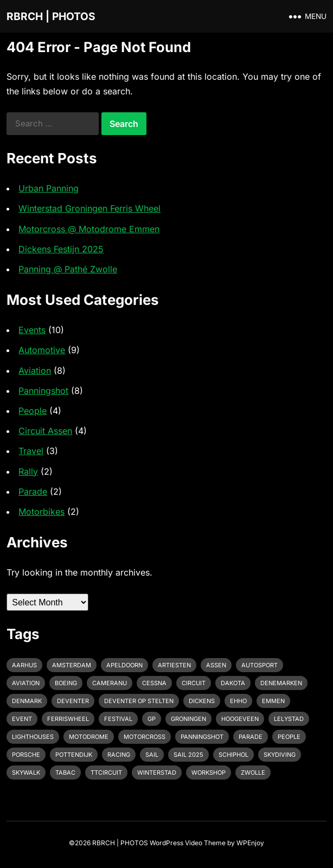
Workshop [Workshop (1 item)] (209, 773)
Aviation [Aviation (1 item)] (26, 683)
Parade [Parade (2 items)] (251, 737)
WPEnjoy (250, 843)
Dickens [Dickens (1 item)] (202, 701)
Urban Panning (49, 188)
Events (32, 330)
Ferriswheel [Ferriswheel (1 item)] (68, 719)
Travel (31, 451)
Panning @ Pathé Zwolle (68, 269)
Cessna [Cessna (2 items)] (154, 683)
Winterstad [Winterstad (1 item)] (157, 773)
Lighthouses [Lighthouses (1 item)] (33, 737)
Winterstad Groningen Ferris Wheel (89, 208)
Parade (33, 492)
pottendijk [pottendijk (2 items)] (74, 755)
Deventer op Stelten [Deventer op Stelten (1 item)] (139, 701)
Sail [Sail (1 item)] (152, 755)
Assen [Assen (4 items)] (216, 665)
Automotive (42, 350)
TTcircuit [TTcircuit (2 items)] (106, 773)
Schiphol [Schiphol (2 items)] (233, 755)
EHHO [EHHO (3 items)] (238, 701)
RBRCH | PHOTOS (51, 16)
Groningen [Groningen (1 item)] (188, 719)
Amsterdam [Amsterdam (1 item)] (72, 665)
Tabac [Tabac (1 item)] (65, 773)
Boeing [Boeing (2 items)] (66, 683)
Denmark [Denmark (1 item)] (27, 701)
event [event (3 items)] (22, 719)
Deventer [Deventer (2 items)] (73, 701)
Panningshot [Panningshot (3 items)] (202, 737)
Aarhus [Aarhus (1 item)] (24, 665)
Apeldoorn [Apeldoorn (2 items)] (124, 665)
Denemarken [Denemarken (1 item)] (281, 683)
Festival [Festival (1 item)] (118, 719)
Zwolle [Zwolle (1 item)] (253, 773)
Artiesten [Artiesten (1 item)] (174, 665)
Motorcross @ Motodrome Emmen (89, 229)
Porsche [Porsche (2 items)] (26, 755)
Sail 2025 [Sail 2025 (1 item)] (188, 755)
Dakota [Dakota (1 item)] (233, 683)
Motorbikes (41, 512)
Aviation (35, 371)
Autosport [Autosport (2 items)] (260, 665)
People (33, 411)
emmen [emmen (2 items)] (273, 701)
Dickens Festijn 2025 (61, 249)
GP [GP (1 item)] (152, 719)
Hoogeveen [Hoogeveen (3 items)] (240, 719)
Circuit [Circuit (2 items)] (194, 683)
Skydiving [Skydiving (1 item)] (280, 755)
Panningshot (43, 391)
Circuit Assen (45, 431)
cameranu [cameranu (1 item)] (110, 683)
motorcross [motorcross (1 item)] (145, 737)
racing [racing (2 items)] (119, 755)
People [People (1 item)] (289, 737)
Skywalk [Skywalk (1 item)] (26, 773)
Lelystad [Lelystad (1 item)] (289, 719)
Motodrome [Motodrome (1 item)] (89, 737)
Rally (28, 471)
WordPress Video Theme (188, 843)
